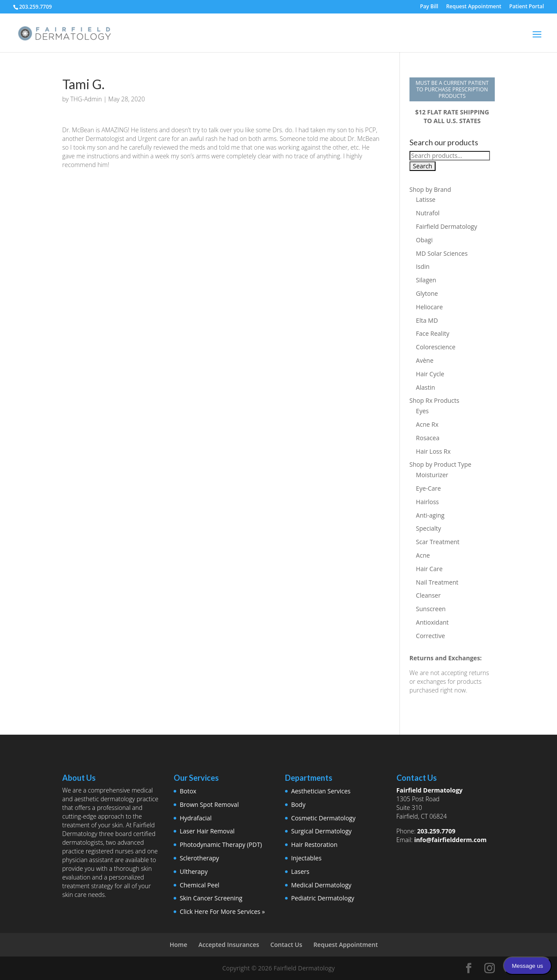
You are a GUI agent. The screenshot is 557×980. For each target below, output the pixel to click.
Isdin (423, 266)
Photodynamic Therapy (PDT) (221, 845)
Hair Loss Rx (433, 451)
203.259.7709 (436, 831)
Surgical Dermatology (321, 831)
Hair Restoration (314, 845)
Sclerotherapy (199, 858)
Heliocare (429, 307)
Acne (423, 555)
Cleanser (428, 595)
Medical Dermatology (321, 885)
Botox (188, 791)
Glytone (427, 293)
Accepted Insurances (229, 945)
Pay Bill (429, 7)
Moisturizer (432, 475)
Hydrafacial (196, 818)
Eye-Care (428, 488)
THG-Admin (86, 99)
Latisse (426, 199)
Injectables (306, 858)
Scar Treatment (438, 542)
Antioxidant (432, 622)
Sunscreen (431, 609)
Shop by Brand (430, 189)
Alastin (426, 387)
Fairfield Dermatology (447, 226)
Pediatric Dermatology (323, 898)
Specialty (429, 528)
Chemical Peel (200, 885)
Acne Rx (427, 424)
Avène (425, 360)
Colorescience (436, 347)
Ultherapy (194, 871)
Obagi (424, 240)
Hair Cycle (430, 374)
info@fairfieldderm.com (451, 840)
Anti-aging (430, 515)
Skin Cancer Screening (211, 898)
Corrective (431, 636)
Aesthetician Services (321, 791)
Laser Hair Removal (207, 831)
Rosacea (428, 438)
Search (423, 166)
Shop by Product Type (440, 464)
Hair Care (429, 569)
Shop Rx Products (435, 400)
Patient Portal (527, 7)
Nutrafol (428, 213)
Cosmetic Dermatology (323, 818)
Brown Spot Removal (209, 804)
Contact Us (286, 945)
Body (298, 804)
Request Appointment (474, 7)
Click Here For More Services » (222, 911)
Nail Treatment (437, 582)
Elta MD (427, 320)
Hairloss (428, 502)
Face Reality (433, 333)
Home (179, 945)
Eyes (422, 411)
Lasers (300, 871)
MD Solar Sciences (442, 253)
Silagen (426, 280)
